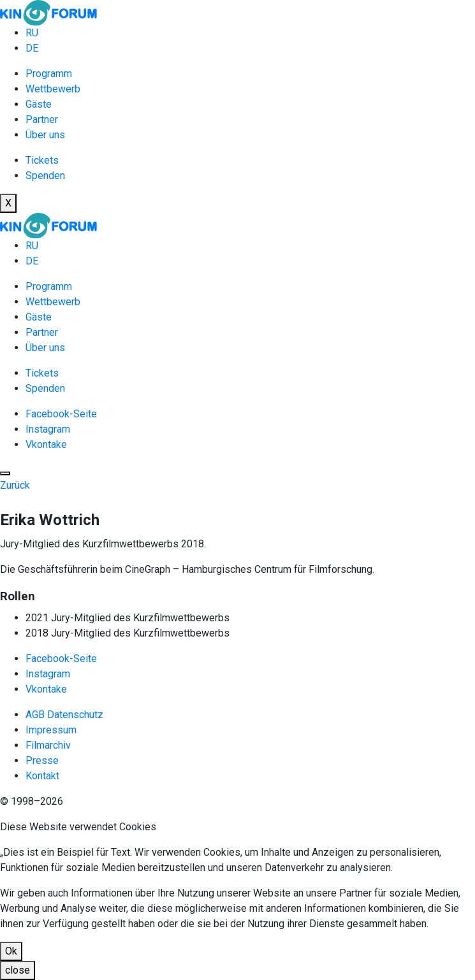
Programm (49, 74)
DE (32, 48)
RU (32, 33)
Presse (42, 760)
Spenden (45, 176)
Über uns (45, 135)
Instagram (48, 429)
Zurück (15, 485)
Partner (42, 119)
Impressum (51, 730)
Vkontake (46, 444)
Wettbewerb (53, 89)
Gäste (39, 104)
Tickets (42, 160)
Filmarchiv (48, 745)
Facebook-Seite (61, 414)
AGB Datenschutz (64, 715)
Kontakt (42, 776)
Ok (11, 951)
